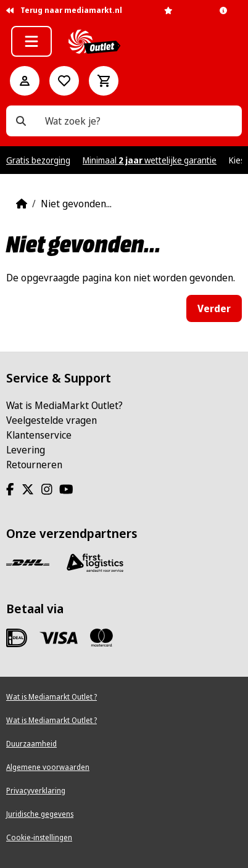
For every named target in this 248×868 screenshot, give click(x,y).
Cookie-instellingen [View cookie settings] (39, 837)
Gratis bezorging (38, 160)
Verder (214, 308)
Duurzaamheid (31, 744)
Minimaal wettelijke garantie (150, 160)
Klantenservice (39, 435)
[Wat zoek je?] (21, 121)
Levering (26, 450)
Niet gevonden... (76, 204)
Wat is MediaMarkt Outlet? (64, 405)
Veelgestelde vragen (52, 420)
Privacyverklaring (36, 791)
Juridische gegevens (40, 814)
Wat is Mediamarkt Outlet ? (52, 697)
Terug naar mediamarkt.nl (64, 10)
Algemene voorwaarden (48, 767)
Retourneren (34, 465)
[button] (31, 41)
